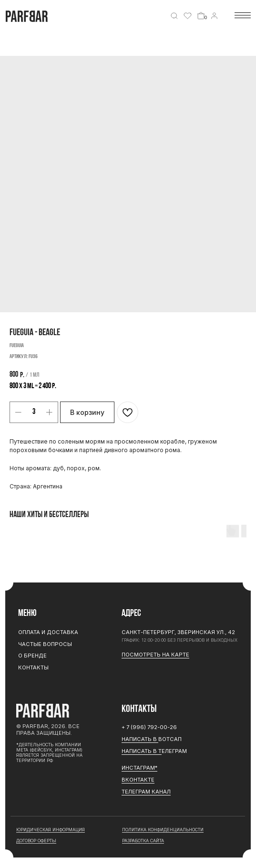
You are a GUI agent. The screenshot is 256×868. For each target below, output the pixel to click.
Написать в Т (142, 751)
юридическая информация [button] (51, 830)
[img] (174, 16)
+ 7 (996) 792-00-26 (149, 727)
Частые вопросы (45, 644)
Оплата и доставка (48, 632)
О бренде (32, 656)
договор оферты (36, 841)
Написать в (140, 739)
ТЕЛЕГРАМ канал (146, 792)
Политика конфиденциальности (163, 830)
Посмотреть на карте (155, 655)
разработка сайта (143, 841)
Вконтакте (138, 780)
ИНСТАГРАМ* (139, 768)
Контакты (33, 667)
